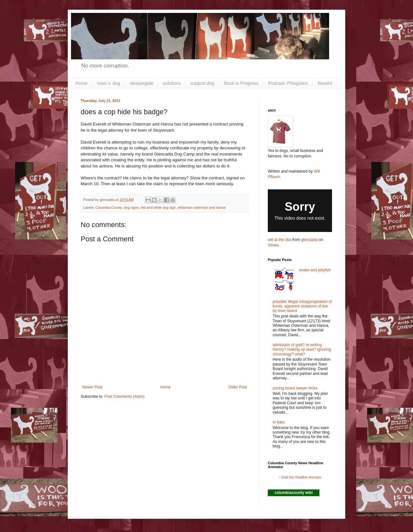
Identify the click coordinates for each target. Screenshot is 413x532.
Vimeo (273, 245)
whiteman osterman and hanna (202, 207)
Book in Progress (241, 83)
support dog (202, 83)
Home (81, 83)
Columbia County (109, 207)
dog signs (131, 207)
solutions (172, 83)
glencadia (309, 240)
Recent (325, 83)
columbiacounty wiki (294, 493)
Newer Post (92, 387)
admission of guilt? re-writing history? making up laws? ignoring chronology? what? (302, 350)
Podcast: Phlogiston (288, 83)
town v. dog (109, 83)
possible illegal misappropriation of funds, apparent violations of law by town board (302, 306)
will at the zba (280, 240)
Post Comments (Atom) (124, 396)
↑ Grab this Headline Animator (300, 477)
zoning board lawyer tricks (295, 388)
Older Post (238, 387)
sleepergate (141, 83)
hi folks (279, 422)
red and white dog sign (158, 207)
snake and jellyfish (315, 270)
